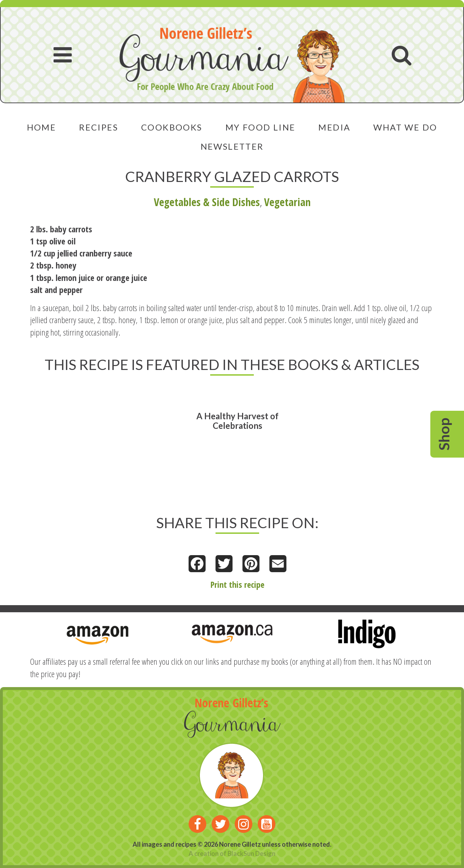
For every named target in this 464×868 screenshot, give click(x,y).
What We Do (405, 127)
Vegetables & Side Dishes (207, 202)
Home (42, 127)
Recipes (99, 127)
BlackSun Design (251, 853)
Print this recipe (237, 584)
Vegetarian (287, 202)
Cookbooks (172, 127)
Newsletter (232, 146)
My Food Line (261, 127)
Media (334, 127)
